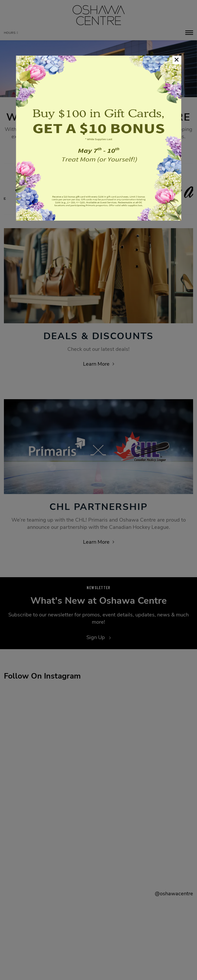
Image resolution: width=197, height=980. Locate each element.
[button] (177, 60)
